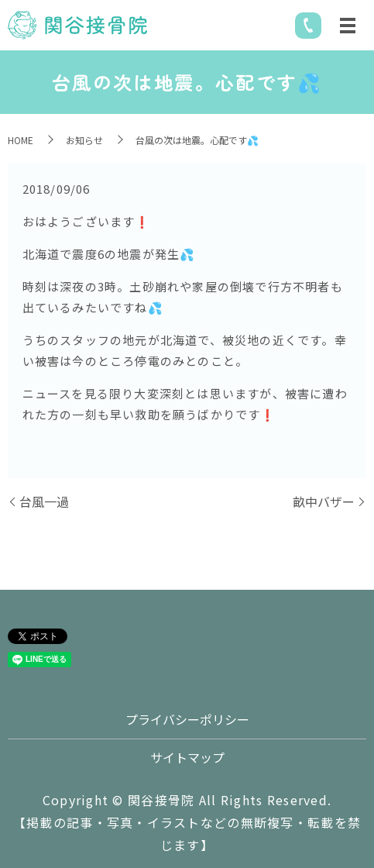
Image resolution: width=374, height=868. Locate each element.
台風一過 (44, 501)
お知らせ (84, 140)
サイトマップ (187, 757)
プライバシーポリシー (187, 719)
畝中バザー (324, 501)
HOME (21, 140)
